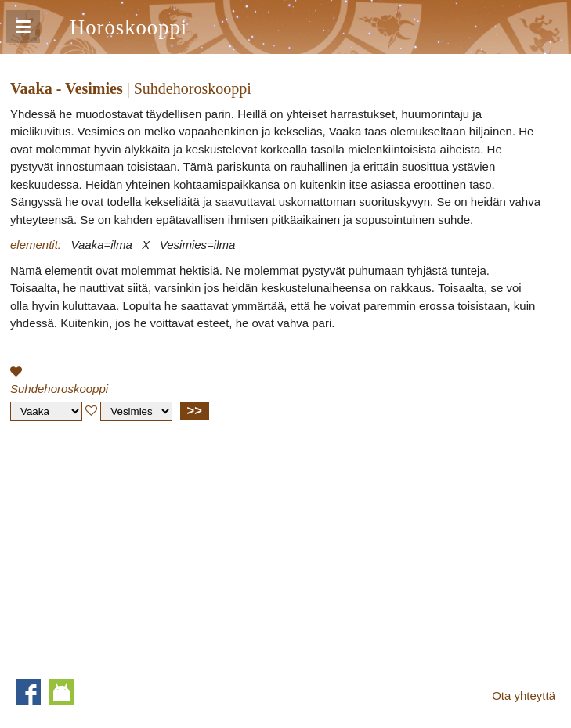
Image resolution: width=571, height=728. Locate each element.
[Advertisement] (142, 546)
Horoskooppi (128, 27)
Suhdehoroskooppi (59, 389)
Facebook (28, 692)
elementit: (36, 245)
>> (195, 410)
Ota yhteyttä (524, 696)
